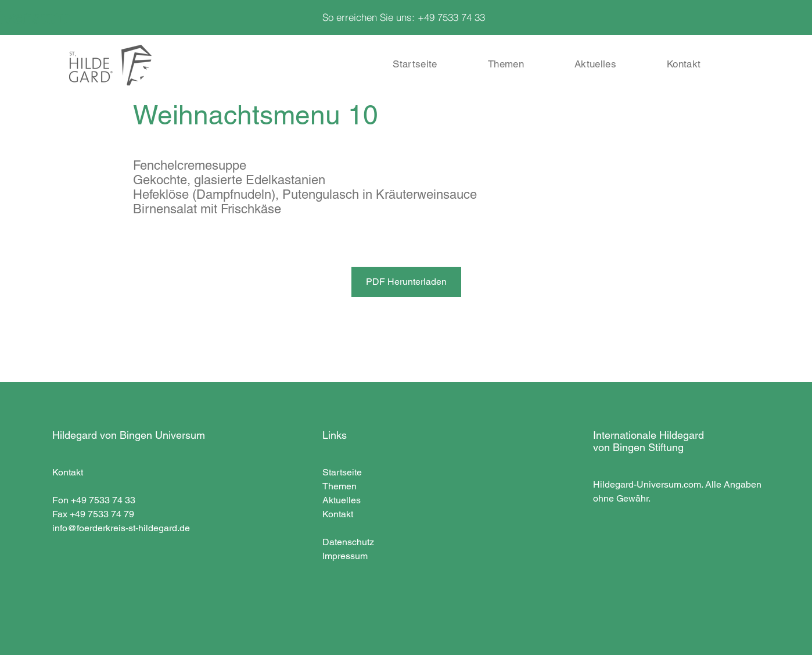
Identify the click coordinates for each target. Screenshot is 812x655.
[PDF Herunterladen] (406, 282)
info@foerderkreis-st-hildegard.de (121, 528)
